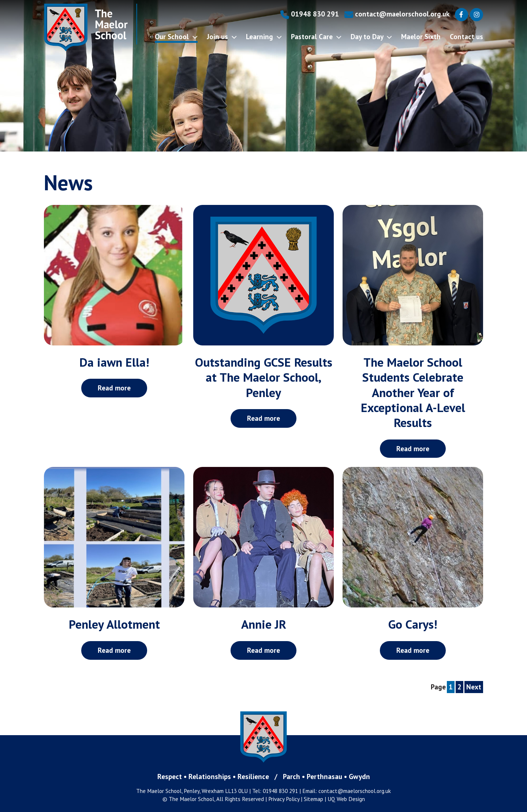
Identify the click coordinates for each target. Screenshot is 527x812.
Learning (264, 36)
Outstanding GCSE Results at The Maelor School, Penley (264, 377)
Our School (176, 36)
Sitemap (313, 799)
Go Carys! (413, 624)
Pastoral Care (316, 36)
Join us (222, 36)
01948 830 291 (310, 14)
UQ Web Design (346, 799)
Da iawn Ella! (114, 362)
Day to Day (371, 36)
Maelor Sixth (421, 36)
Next (474, 687)
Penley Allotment (114, 624)
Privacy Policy (284, 799)
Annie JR (264, 624)
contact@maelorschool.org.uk (397, 14)
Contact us (466, 36)
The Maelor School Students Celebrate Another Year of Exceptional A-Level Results (413, 392)
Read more (114, 388)
